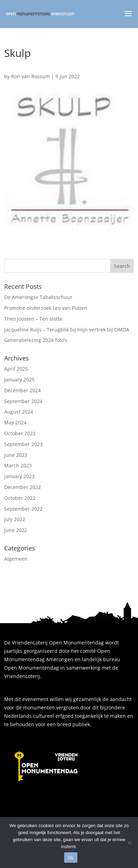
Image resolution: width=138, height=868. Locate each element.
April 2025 (16, 369)
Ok (71, 858)
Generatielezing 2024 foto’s (36, 340)
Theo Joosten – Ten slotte (33, 319)
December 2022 (22, 487)
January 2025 (19, 380)
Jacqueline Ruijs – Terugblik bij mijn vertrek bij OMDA (67, 330)
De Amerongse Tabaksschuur (38, 297)
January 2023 (19, 476)
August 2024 (19, 412)
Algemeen (16, 559)
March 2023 (18, 465)
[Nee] (129, 843)
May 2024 (15, 422)
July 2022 (15, 519)
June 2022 (16, 530)
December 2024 (22, 390)
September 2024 (23, 401)
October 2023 (20, 433)
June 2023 (16, 455)
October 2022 (20, 498)
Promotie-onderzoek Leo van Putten (46, 308)
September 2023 (23, 444)
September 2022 (23, 509)
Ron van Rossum (30, 76)
